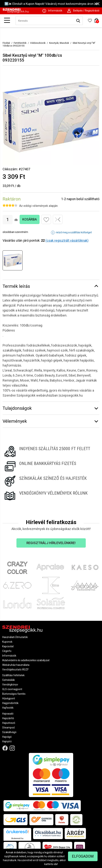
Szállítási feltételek (13, 675)
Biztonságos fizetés (14, 694)
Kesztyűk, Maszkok (59, 43)
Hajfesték (8, 708)
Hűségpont (9, 698)
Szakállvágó (9, 732)
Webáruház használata (16, 665)
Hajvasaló (8, 714)
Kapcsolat (8, 646)
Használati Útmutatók (15, 637)
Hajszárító (8, 718)
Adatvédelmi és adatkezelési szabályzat (26, 660)
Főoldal (6, 43)
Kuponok (7, 642)
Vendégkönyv (10, 685)
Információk (9, 656)
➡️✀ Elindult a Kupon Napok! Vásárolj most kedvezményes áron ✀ (51, 4)
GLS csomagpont (12, 689)
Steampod (8, 728)
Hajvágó (7, 737)
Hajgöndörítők (10, 703)
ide (56, 864)
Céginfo (7, 651)
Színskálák (8, 680)
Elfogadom (83, 856)
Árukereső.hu (17, 838)
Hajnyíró (7, 741)
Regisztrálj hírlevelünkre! (51, 543)
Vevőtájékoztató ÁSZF (15, 670)
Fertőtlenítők (20, 43)
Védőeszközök (38, 43)
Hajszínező (9, 723)
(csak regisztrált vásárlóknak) (67, 240)
